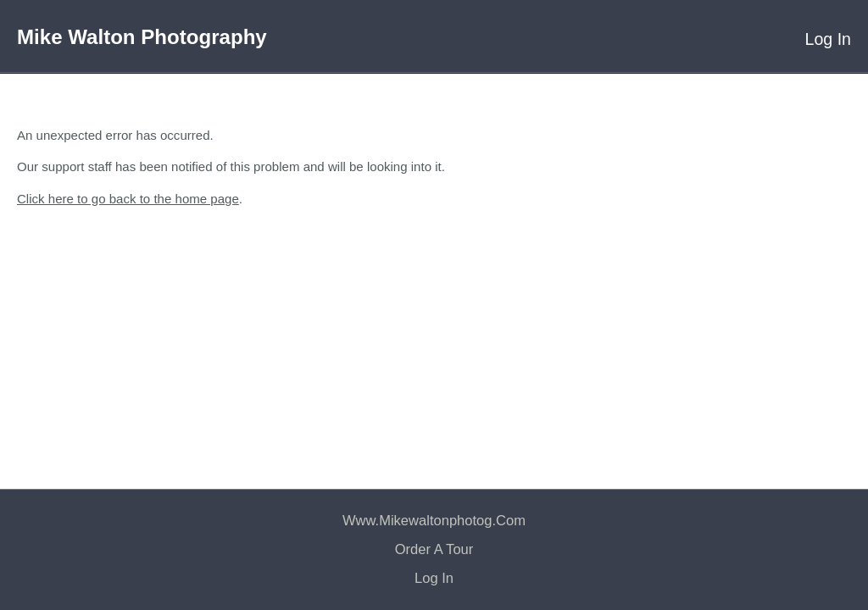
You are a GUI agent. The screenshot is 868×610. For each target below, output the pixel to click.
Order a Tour (434, 549)
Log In (828, 39)
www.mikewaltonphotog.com (434, 521)
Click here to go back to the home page (128, 199)
